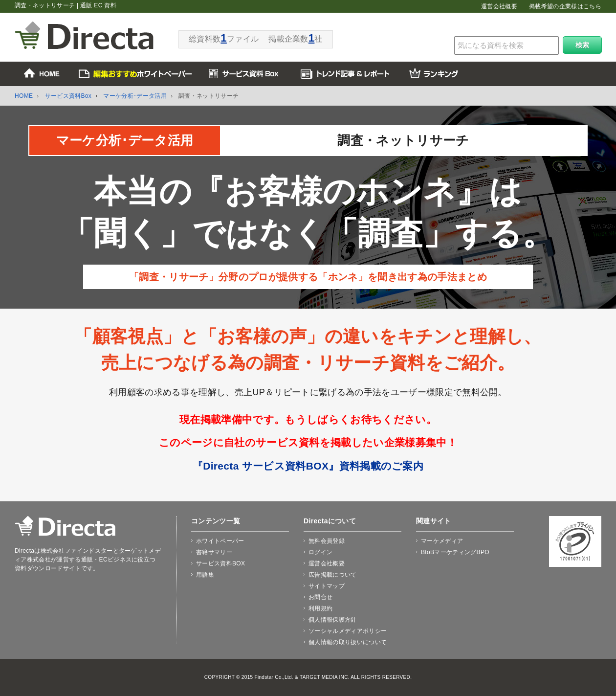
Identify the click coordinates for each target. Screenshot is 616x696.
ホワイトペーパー (220, 541)
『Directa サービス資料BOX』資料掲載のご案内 (308, 466)
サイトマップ (327, 586)
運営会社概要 (499, 6)
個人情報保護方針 (333, 620)
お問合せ (320, 597)
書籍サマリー (214, 552)
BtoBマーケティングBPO (455, 552)
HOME (24, 96)
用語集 (205, 575)
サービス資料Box (68, 96)
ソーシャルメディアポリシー (348, 631)
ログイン (320, 552)
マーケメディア (442, 541)
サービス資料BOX (220, 563)
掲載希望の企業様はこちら (565, 6)
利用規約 (320, 608)
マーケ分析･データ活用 (135, 96)
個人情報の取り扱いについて (348, 642)
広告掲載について (333, 575)
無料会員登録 (327, 541)
